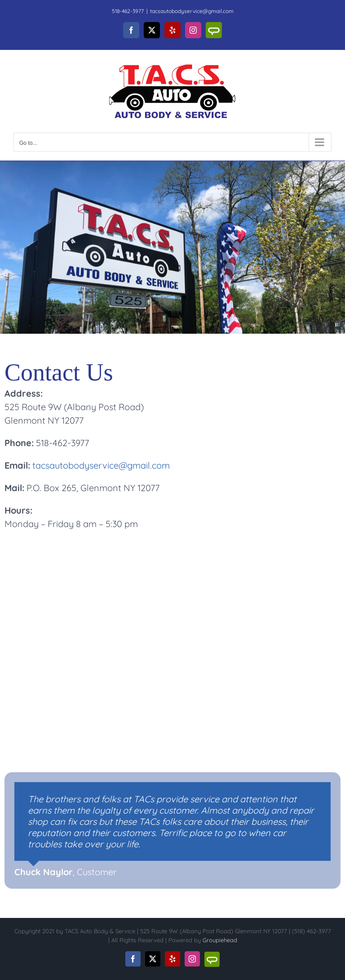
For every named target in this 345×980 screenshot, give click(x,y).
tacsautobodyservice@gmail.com (192, 11)
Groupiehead (220, 940)
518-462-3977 (128, 11)
